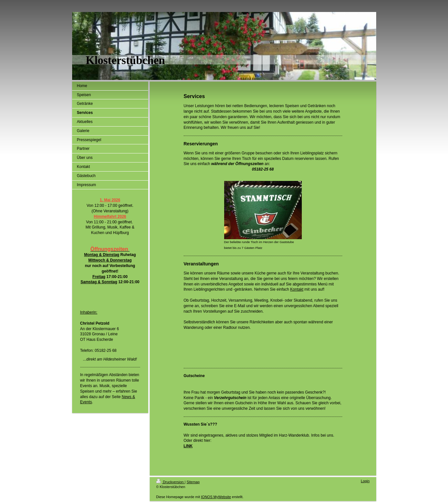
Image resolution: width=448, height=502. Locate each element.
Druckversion (170, 482)
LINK (188, 446)
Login (365, 481)
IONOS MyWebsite (216, 497)
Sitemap (193, 482)
